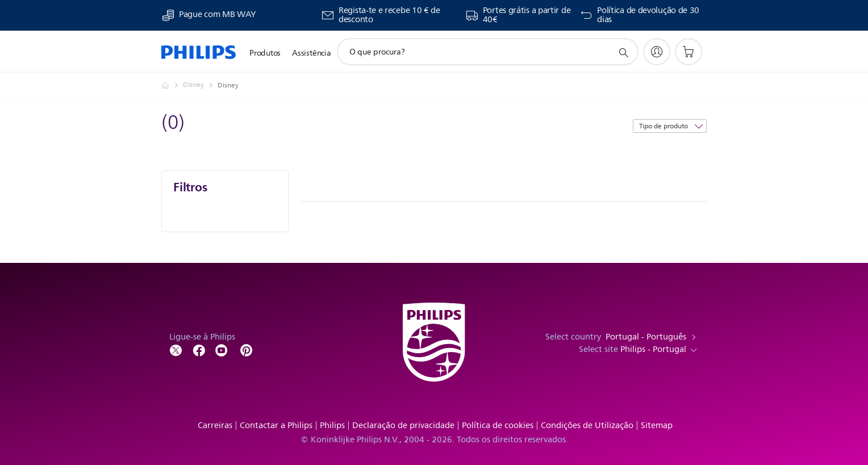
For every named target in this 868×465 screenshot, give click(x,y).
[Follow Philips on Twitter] (176, 349)
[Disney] (200, 85)
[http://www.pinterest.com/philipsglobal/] (247, 349)
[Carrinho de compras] (688, 52)
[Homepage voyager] (172, 85)
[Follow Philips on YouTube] (222, 349)
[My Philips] (657, 52)
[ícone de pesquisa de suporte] (623, 52)
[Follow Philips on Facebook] (199, 349)
